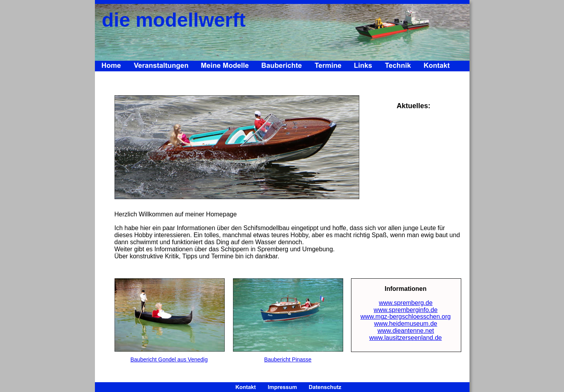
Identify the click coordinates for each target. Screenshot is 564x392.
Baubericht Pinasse (288, 359)
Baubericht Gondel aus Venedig (169, 359)
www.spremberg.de (406, 303)
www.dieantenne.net (406, 331)
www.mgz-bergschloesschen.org (406, 317)
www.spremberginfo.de (406, 310)
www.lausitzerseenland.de (406, 338)
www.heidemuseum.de (406, 324)
